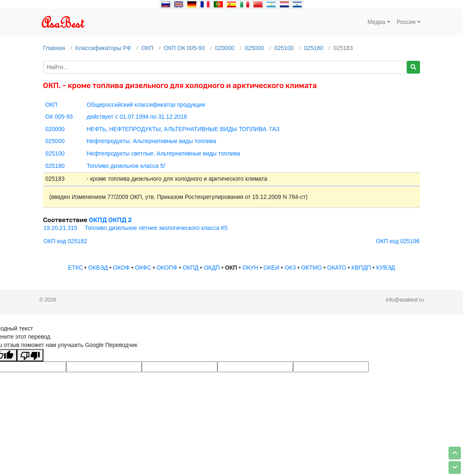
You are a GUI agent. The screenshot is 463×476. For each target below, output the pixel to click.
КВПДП (361, 268)
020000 (225, 48)
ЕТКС (75, 268)
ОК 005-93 (59, 117)
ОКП (147, 48)
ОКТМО (311, 268)
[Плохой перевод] (30, 355)
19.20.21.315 (60, 228)
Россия (406, 22)
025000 (254, 48)
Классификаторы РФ (103, 48)
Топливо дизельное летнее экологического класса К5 (156, 228)
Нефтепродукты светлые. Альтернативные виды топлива (163, 153)
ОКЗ (290, 268)
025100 (284, 48)
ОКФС (143, 268)
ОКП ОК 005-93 (184, 48)
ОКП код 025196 (398, 241)
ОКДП (212, 268)
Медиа (376, 22)
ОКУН (250, 268)
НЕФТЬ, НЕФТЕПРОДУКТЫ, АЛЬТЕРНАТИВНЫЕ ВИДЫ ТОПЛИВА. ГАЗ (183, 129)
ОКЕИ (271, 268)
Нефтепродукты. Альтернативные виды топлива (152, 141)
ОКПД (191, 268)
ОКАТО (337, 268)
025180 (314, 48)
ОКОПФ (167, 268)
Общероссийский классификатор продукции (146, 105)
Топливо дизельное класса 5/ (126, 166)
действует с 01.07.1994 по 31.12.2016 (137, 117)
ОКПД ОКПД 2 (110, 220)
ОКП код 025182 (65, 241)
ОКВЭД (98, 268)
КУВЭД (386, 268)
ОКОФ (121, 268)
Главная (54, 48)
